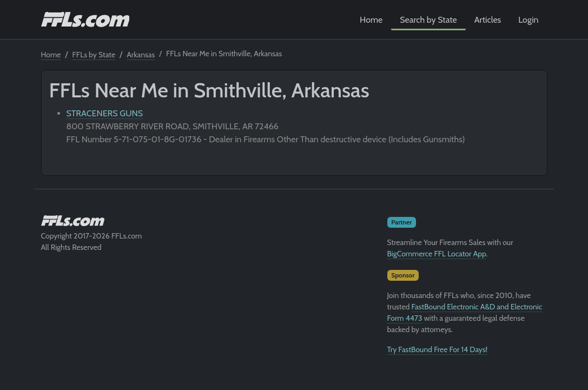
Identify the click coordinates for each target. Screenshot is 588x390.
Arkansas (141, 55)
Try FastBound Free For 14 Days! (438, 349)
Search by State (428, 20)
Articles (488, 20)
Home (371, 20)
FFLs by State (94, 55)
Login (528, 20)
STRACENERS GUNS (105, 113)
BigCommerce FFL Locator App (437, 254)
